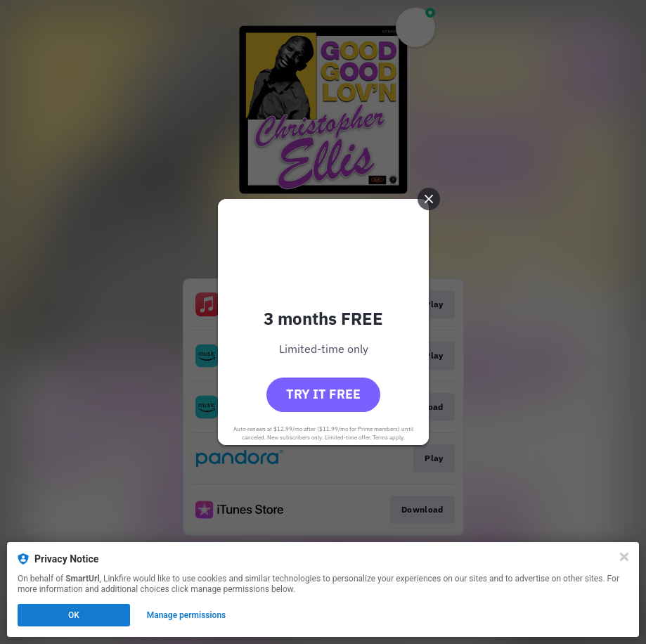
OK (74, 615)
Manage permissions (187, 615)
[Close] (624, 557)
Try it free (323, 394)
